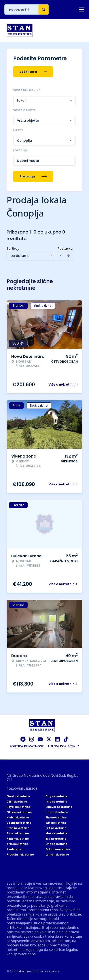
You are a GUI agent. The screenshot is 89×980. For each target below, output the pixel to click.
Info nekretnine (56, 802)
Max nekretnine (56, 833)
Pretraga (33, 176)
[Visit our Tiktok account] (66, 739)
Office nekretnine (19, 812)
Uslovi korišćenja (64, 746)
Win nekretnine (56, 823)
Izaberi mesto (28, 161)
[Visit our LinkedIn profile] (57, 739)
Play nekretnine (18, 833)
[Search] (44, 9)
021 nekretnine (17, 802)
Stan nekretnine (18, 828)
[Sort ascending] (61, 256)
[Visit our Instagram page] (32, 739)
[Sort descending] (69, 256)
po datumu (20, 256)
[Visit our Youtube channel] (40, 739)
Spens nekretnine (19, 823)
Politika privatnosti (27, 746)
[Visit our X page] (49, 739)
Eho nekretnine (56, 818)
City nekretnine (56, 796)
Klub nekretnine (18, 818)
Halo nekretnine (57, 812)
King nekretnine (18, 839)
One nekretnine (56, 844)
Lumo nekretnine (57, 855)
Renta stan (15, 849)
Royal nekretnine (19, 807)
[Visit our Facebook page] (23, 739)
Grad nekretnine (18, 796)
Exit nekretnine (56, 828)
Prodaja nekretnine (20, 855)
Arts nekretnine (18, 844)
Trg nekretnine (56, 839)
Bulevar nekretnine (59, 807)
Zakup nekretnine (58, 849)
